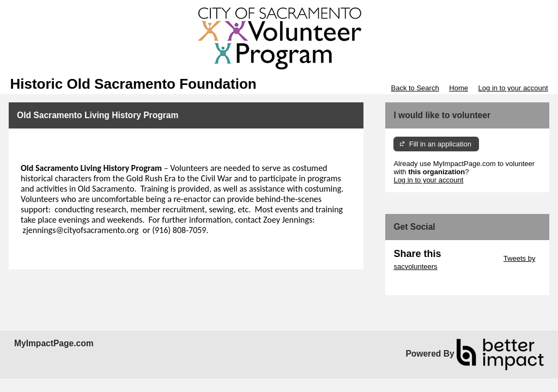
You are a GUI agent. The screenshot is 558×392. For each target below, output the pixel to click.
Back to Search (415, 88)
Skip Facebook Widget (429, 283)
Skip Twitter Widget (471, 258)
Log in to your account (513, 88)
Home (459, 88)
